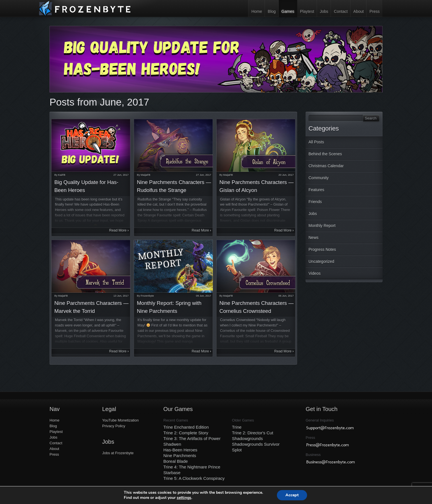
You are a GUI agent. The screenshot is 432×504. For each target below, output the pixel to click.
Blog (272, 11)
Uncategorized (321, 261)
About (359, 11)
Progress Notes (322, 249)
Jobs (324, 11)
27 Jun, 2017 (121, 175)
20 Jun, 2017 (286, 175)
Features (316, 190)
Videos (315, 273)
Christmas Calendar (326, 166)
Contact (341, 11)
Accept (292, 495)
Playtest (307, 11)
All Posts (316, 142)
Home (257, 11)
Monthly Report (322, 226)
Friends (315, 202)
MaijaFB (145, 175)
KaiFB (62, 175)
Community (319, 178)
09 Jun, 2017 (204, 296)
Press (375, 11)
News (313, 237)
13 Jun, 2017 (121, 296)
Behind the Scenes (325, 154)
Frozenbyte (147, 296)
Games (288, 11)
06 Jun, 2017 (286, 296)
